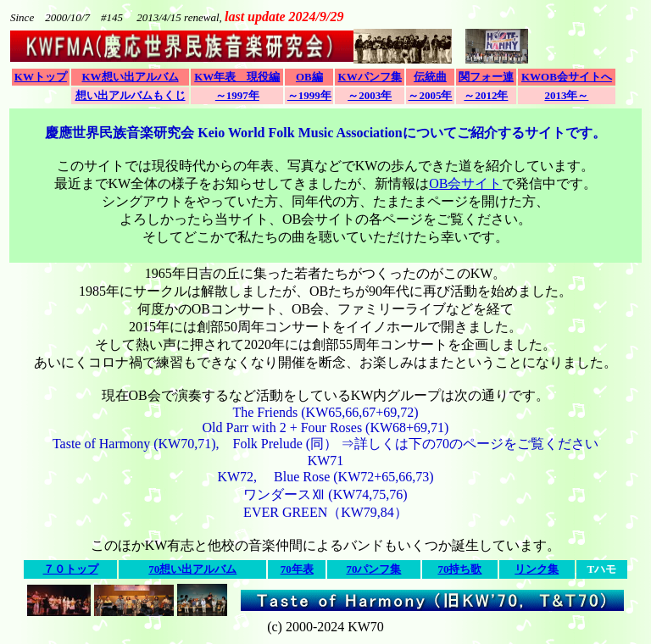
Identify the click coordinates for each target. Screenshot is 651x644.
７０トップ (71, 569)
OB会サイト (465, 183)
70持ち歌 (459, 569)
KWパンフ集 (370, 77)
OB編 (309, 77)
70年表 (297, 569)
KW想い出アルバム (130, 77)
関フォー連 (486, 77)
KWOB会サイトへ (567, 77)
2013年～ (566, 95)
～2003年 (370, 95)
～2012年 (486, 95)
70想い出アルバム (192, 569)
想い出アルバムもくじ (131, 95)
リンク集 (537, 569)
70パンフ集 (373, 569)
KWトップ (41, 77)
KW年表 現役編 (237, 77)
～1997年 (237, 95)
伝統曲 (430, 77)
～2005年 (430, 95)
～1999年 (309, 95)
